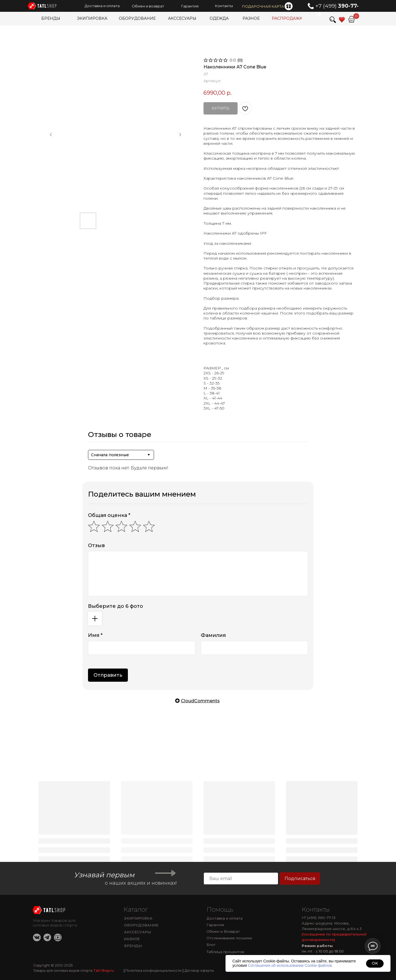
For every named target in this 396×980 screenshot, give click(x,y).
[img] (351, 19)
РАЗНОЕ (132, 939)
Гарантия (215, 925)
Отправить (108, 675)
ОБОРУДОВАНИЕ (141, 925)
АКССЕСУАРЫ (137, 932)
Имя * (95, 635)
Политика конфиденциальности (153, 971)
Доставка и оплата (225, 918)
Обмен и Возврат (223, 931)
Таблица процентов (225, 952)
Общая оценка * (109, 515)
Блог (211, 945)
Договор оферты (198, 971)
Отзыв (96, 545)
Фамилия (213, 635)
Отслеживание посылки (229, 938)
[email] (241, 879)
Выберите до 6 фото (116, 606)
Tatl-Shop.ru (104, 971)
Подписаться (300, 879)
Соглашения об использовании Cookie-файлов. (291, 965)
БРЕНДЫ (133, 946)
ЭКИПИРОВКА (138, 918)
